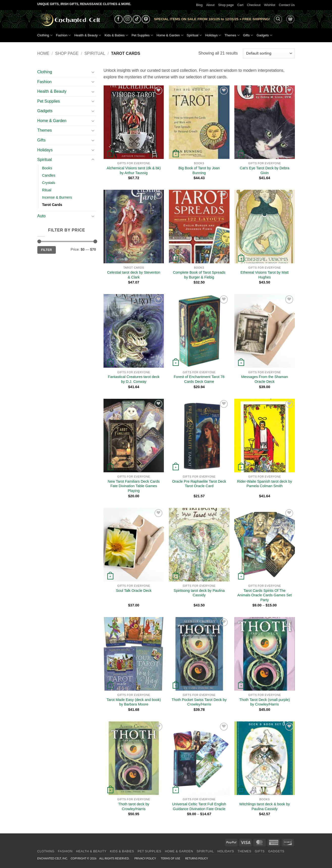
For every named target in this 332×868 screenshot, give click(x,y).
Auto (42, 216)
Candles (49, 175)
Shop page (226, 5)
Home (43, 53)
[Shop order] (269, 53)
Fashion (63, 35)
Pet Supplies (142, 35)
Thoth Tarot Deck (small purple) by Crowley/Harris (265, 702)
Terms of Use (171, 858)
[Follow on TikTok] (137, 19)
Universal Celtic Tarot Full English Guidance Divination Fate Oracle (199, 806)
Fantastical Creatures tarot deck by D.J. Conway (134, 379)
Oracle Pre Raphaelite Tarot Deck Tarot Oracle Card (199, 484)
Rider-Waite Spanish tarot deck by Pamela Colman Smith (265, 484)
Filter (47, 250)
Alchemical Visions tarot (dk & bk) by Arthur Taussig (134, 170)
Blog (199, 5)
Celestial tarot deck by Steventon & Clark (134, 275)
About (210, 5)
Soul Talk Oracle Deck (134, 591)
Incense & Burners (57, 197)
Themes (232, 35)
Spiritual (194, 35)
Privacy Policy (145, 858)
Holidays (213, 35)
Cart (240, 5)
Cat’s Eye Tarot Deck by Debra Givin (265, 170)
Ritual (47, 190)
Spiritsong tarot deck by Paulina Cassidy (199, 593)
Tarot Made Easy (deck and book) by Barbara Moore (134, 702)
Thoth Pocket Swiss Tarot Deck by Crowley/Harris (199, 702)
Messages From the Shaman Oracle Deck (265, 379)
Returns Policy (196, 858)
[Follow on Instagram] (128, 19)
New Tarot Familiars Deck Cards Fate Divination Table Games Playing (134, 486)
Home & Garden (170, 35)
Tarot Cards (52, 205)
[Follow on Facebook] (119, 19)
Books (47, 168)
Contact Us (287, 5)
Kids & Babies (116, 35)
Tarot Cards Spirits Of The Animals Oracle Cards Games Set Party (265, 595)
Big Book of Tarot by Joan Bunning (199, 170)
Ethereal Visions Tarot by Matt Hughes (265, 275)
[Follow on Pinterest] (146, 19)
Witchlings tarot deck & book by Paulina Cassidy (265, 806)
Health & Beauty (88, 35)
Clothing (45, 35)
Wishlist (270, 5)
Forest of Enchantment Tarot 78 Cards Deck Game (199, 379)
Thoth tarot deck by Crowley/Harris (134, 806)
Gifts (248, 35)
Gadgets (264, 35)
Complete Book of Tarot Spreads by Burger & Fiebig (199, 275)
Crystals (49, 183)
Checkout (254, 5)
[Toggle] (93, 72)
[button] (278, 19)
